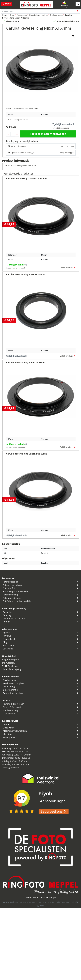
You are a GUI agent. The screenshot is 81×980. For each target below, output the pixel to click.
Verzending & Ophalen (41, 618)
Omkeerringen (56, 15)
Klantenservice (10, 721)
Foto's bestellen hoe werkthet (41, 601)
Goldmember (41, 680)
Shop (12, 15)
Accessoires (22, 15)
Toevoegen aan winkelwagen (48, 134)
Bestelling (41, 612)
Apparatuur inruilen (41, 693)
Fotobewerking (41, 595)
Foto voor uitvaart (41, 598)
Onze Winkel (9, 656)
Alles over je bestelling (14, 608)
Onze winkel (41, 728)
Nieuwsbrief (41, 639)
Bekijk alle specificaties (20, 120)
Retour (41, 622)
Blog (41, 642)
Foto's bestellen (41, 582)
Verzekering (41, 687)
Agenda (41, 633)
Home (5, 15)
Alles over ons (10, 629)
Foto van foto (41, 588)
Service (6, 700)
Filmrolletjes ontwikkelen (41, 591)
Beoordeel (54, 811)
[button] (73, 36)
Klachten (41, 734)
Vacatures (41, 649)
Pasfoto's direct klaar (41, 704)
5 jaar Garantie (41, 690)
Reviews (41, 636)
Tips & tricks (41, 645)
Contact (41, 724)
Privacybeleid (41, 737)
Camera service (10, 676)
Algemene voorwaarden (41, 731)
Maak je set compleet (41, 683)
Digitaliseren (41, 714)
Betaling (41, 615)
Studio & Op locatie (41, 707)
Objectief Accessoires (38, 15)
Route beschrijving (41, 669)
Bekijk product (68, 268)
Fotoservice (8, 578)
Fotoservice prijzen (41, 585)
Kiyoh (45, 794)
